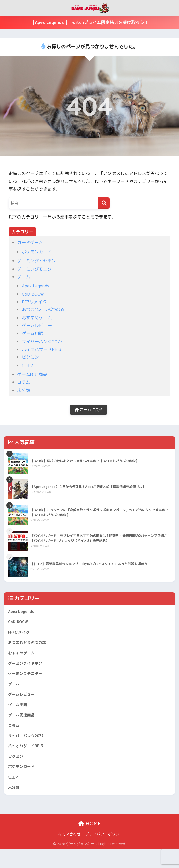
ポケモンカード (37, 252)
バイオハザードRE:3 (42, 349)
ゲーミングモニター (37, 269)
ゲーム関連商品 (32, 374)
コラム (24, 382)
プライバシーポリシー (104, 853)
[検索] (104, 203)
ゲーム (24, 277)
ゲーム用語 (32, 333)
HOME (90, 843)
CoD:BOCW (33, 294)
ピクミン (30, 357)
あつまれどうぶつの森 (43, 310)
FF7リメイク (34, 302)
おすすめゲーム (37, 318)
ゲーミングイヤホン (37, 261)
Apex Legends (35, 286)
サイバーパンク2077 (42, 341)
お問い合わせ (69, 853)
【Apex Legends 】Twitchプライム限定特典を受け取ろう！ (89, 22)
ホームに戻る (88, 411)
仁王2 (27, 365)
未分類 (24, 390)
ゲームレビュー (37, 325)
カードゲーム (30, 242)
